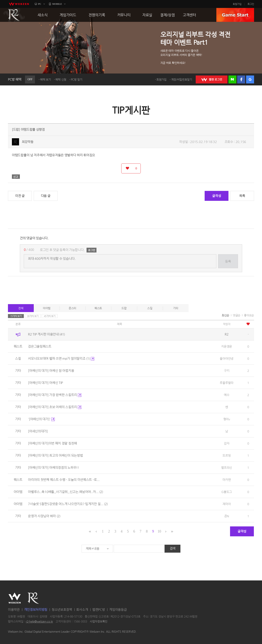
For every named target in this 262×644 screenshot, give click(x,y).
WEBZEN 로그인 (212, 79)
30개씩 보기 (33, 316)
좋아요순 (249, 315)
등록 (228, 261)
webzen (19, 4)
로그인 (251, 4)
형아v (227, 419)
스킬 (150, 308)
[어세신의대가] (38, 431)
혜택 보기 (46, 79)
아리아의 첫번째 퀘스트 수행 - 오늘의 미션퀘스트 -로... (64, 480)
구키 (227, 371)
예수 (227, 395)
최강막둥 (28, 142)
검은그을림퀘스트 (40, 346)
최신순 (225, 315)
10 (159, 531)
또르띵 (227, 455)
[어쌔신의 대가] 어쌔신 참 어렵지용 (51, 371)
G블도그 (227, 492)
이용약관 (14, 610)
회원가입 (237, 4)
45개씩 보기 (50, 316)
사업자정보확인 (99, 622)
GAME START (235, 15)
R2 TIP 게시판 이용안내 (46, 334)
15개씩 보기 (16, 316)
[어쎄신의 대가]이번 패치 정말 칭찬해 (52, 443)
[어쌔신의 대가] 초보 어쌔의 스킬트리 (55, 407)
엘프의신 (227, 468)
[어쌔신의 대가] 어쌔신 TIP (45, 383)
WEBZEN (15, 598)
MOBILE (57, 4)
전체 (21, 308)
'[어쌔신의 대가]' (41, 419)
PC (40, 4)
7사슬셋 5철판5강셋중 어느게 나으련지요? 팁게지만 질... (68, 504)
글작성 (217, 196)
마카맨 (227, 480)
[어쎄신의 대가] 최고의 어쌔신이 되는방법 (55, 455)
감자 (227, 443)
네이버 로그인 (232, 79)
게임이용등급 (118, 610)
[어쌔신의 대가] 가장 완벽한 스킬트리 (55, 395)
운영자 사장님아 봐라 (44, 516)
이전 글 (20, 196)
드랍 (124, 308)
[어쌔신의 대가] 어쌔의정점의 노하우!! (53, 468)
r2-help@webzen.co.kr (39, 622)
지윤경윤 (227, 346)
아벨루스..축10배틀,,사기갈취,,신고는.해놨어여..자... (65, 492)
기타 (176, 308)
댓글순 (237, 315)
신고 (16, 177)
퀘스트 (98, 308)
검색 (173, 548)
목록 (242, 196)
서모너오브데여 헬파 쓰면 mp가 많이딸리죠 (61, 358)
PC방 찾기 (77, 79)
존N (227, 516)
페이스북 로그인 (241, 79)
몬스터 (72, 308)
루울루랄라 (227, 383)
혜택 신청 (61, 79)
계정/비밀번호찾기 (182, 79)
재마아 (227, 504)
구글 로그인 (250, 79)
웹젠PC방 (99, 610)
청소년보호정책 (62, 610)
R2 (14, 15)
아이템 (47, 308)
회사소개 (82, 610)
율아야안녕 (227, 358)
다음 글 (46, 196)
